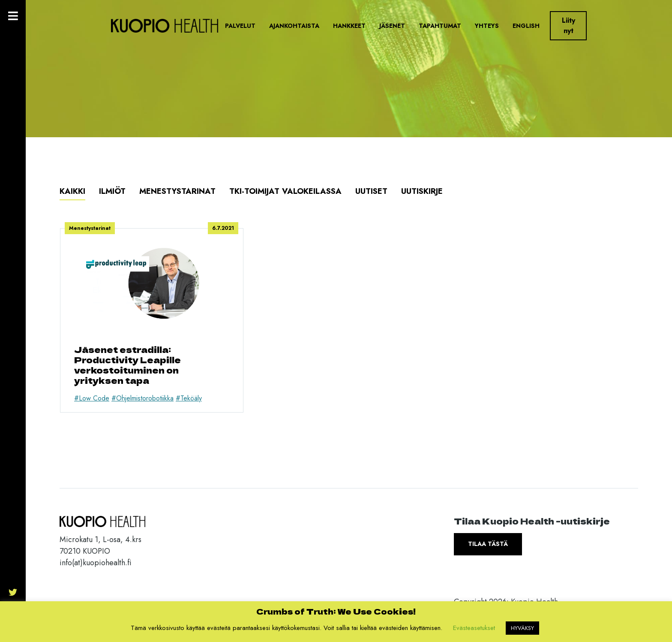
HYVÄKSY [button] (522, 628)
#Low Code (92, 398)
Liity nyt (568, 26)
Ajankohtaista (294, 26)
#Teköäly (189, 398)
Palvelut (240, 26)
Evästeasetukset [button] (474, 628)
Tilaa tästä (488, 544)
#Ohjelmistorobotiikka (142, 398)
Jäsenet (392, 26)
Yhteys (487, 26)
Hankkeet (349, 26)
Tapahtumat (440, 26)
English (526, 26)
